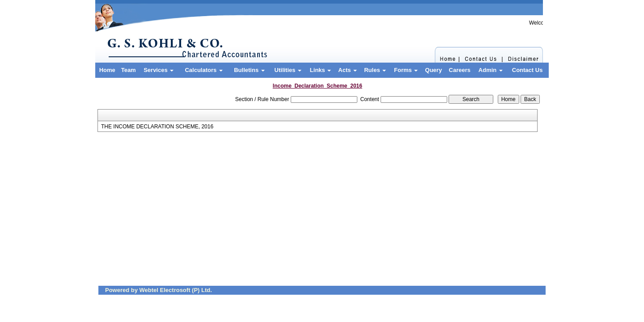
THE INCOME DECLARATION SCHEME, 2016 (157, 127)
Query (434, 70)
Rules (375, 70)
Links (321, 70)
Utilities (288, 70)
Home (107, 70)
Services (159, 70)
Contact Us (527, 70)
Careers (460, 70)
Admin (491, 70)
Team (129, 70)
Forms (406, 70)
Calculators (203, 70)
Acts (347, 70)
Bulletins (249, 70)
